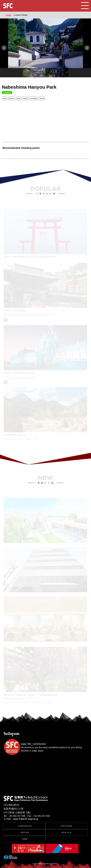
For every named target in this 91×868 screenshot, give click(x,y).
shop (19, 98)
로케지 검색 (25, 832)
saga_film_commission (33, 744)
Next (87, 48)
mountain (34, 98)
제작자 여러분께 (66, 826)
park (4, 98)
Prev (4, 48)
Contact (25, 839)
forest (42, 98)
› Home (8, 15)
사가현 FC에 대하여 (25, 826)
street (25, 98)
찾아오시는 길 (66, 832)
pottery (11, 98)
